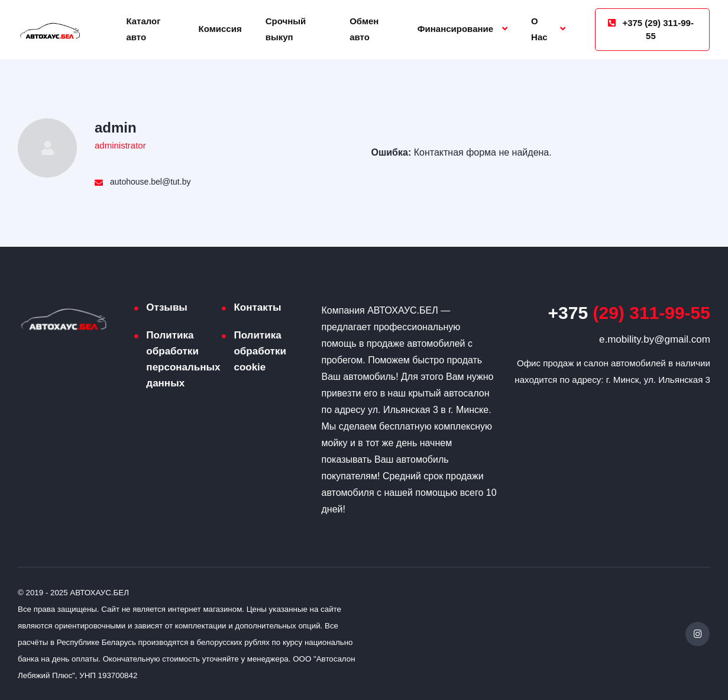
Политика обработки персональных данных (183, 359)
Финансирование (455, 29)
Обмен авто (364, 29)
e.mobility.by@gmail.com (655, 339)
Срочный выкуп (286, 29)
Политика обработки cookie (260, 351)
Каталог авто (143, 29)
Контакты (257, 307)
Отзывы (167, 307)
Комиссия (220, 29)
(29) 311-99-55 (629, 313)
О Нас (539, 29)
